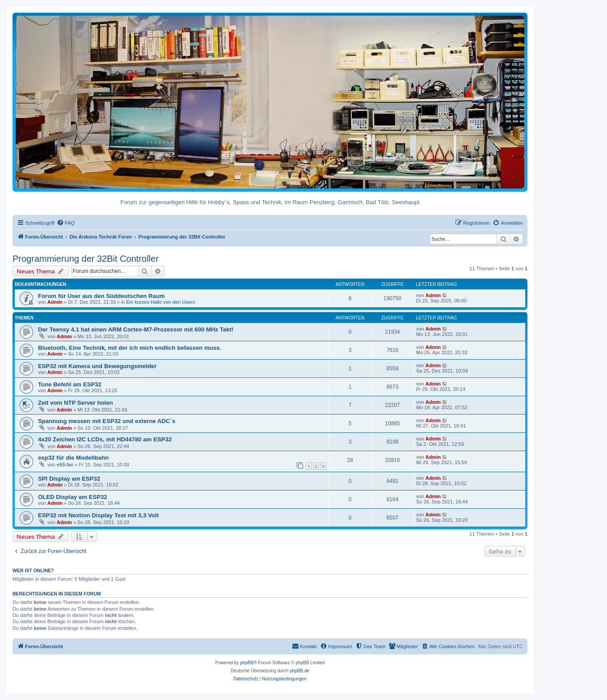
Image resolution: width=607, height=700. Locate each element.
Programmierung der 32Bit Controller (86, 259)
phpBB (247, 663)
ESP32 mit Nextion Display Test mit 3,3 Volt (98, 515)
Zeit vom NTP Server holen (76, 403)
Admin (55, 302)
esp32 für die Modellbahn (73, 458)
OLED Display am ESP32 (73, 497)
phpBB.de (299, 671)
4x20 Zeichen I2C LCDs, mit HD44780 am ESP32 (105, 439)
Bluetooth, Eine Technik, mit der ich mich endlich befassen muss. (130, 348)
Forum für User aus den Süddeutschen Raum (101, 296)
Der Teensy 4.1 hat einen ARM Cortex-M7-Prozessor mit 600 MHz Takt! (136, 329)
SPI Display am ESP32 (69, 479)
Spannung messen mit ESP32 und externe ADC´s (107, 421)
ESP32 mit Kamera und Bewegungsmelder (97, 366)
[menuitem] (66, 223)
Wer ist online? (33, 570)
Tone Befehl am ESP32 (70, 384)
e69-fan (65, 465)
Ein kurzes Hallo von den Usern (161, 302)
